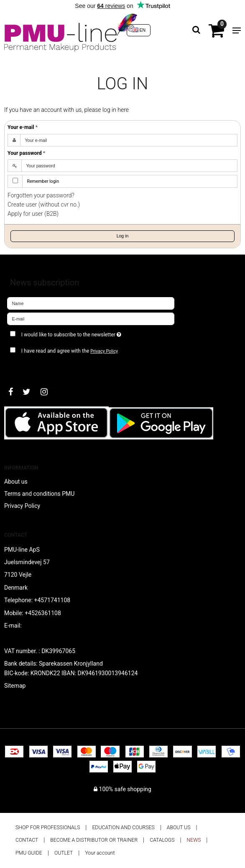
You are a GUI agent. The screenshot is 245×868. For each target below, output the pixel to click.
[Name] (91, 303)
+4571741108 (52, 600)
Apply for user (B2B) (33, 214)
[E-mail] (91, 318)
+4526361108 (43, 613)
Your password (26, 153)
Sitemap (15, 686)
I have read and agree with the (70, 351)
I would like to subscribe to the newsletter (92, 333)
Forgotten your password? (41, 195)
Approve (27, 368)
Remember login (43, 181)
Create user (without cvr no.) (44, 204)
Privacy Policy (104, 351)
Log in (123, 236)
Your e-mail (23, 127)
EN (139, 30)
